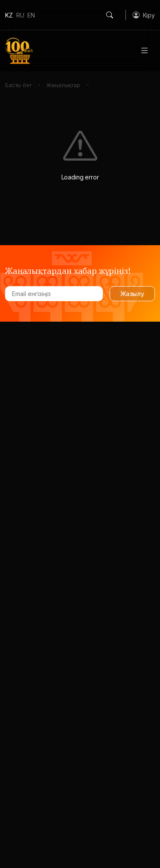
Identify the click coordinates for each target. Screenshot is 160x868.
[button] (144, 15)
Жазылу (132, 294)
